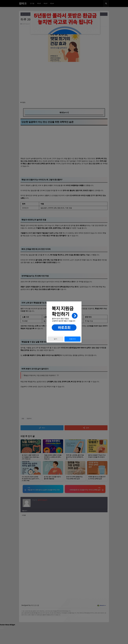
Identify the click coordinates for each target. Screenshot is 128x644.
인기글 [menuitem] (32, 3)
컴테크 (23, 3)
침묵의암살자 (26, 24)
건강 (25, 14)
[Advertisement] (64, 80)
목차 (24, 102)
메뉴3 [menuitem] (45, 3)
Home (2, 628)
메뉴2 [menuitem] (39, 3)
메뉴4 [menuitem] (52, 3)
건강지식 (29, 419)
